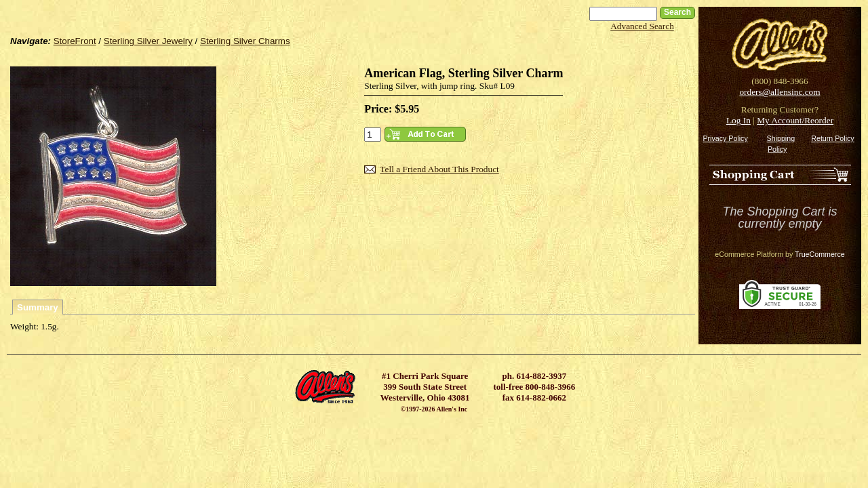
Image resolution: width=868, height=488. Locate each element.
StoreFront (75, 41)
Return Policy (832, 138)
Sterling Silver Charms (245, 41)
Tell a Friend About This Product (439, 169)
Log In (738, 120)
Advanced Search (642, 26)
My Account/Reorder (795, 120)
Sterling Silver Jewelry (148, 41)
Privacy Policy (725, 138)
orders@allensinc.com (780, 92)
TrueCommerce (820, 254)
